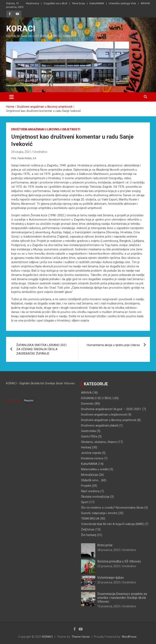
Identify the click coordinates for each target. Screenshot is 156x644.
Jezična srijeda (91, 453)
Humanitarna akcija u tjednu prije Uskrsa (113, 345)
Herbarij (86, 447)
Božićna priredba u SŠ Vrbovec (119, 561)
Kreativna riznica (92, 458)
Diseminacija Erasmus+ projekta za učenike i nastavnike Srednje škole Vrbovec (122, 598)
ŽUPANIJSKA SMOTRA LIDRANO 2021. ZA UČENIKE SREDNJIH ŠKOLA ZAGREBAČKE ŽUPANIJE (42, 349)
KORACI (21, 29)
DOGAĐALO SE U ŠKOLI (97, 398)
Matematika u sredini (95, 469)
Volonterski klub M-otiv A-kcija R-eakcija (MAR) (112, 524)
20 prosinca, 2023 (109, 582)
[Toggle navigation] (11, 97)
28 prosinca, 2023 (109, 550)
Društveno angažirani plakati (100, 425)
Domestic (87, 404)
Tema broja (78, 3)
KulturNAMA (97, 3)
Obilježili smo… (91, 480)
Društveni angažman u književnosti (104, 415)
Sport (85, 502)
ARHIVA (145, 3)
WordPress (129, 637)
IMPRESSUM (13, 401)
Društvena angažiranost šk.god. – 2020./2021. (111, 409)
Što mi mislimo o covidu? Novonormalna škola (112, 508)
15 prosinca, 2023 (109, 606)
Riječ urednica (90, 491)
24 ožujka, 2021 (21, 152)
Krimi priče (105, 545)
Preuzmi (29, 401)
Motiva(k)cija (89, 475)
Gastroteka (88, 431)
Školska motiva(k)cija (95, 497)
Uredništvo (40, 152)
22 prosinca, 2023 (109, 566)
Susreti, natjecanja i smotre (99, 513)
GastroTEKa (89, 436)
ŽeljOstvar (88, 529)
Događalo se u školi (55, 3)
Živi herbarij (89, 535)
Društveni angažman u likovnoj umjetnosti (46, 129)
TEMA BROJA (90, 519)
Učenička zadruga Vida (122, 3)
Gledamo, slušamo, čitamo (99, 442)
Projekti (86, 486)
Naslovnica (32, 3)
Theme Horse (81, 637)
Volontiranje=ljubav (111, 578)
